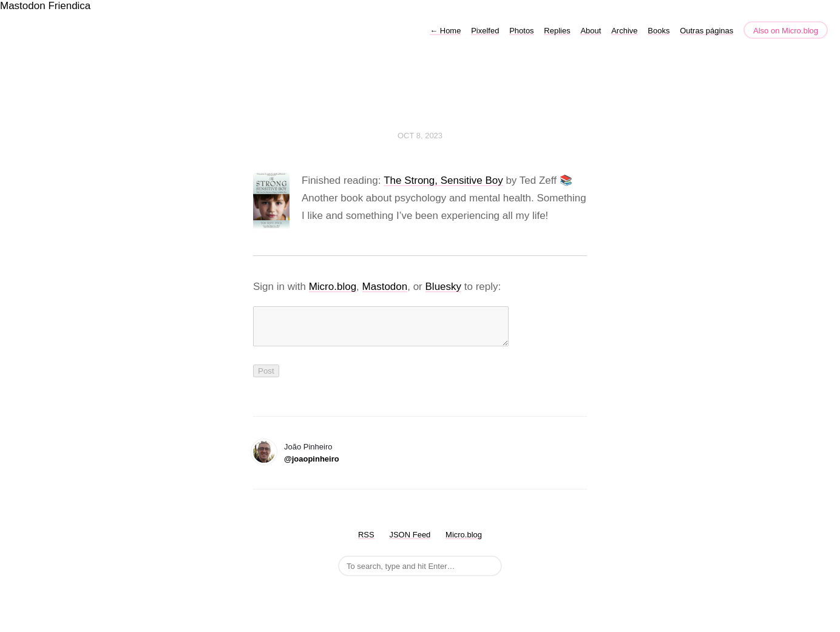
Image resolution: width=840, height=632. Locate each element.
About (591, 31)
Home (445, 31)
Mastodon (23, 6)
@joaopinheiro (312, 466)
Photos (521, 31)
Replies (557, 31)
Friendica (69, 6)
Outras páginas (706, 31)
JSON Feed (410, 542)
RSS (366, 542)
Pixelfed (485, 31)
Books (659, 31)
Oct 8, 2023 (420, 136)
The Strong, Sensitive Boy (443, 180)
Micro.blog (333, 287)
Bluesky (444, 287)
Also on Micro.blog (786, 31)
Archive (624, 31)
